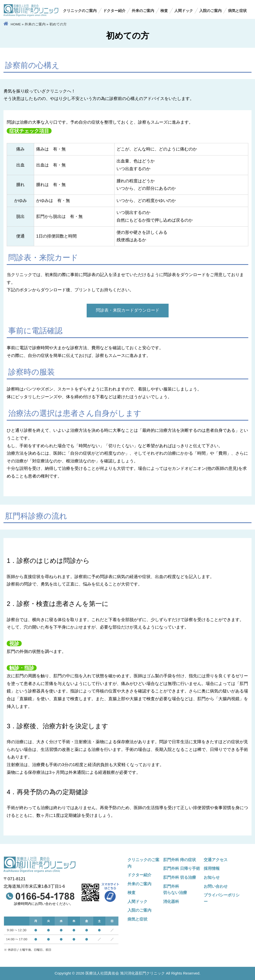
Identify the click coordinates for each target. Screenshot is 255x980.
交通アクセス (216, 860)
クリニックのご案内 (80, 11)
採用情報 (212, 868)
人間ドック (184, 11)
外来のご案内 (143, 11)
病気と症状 (237, 11)
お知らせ (212, 877)
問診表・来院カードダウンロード (128, 310)
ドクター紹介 (114, 11)
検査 (164, 11)
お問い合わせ (216, 886)
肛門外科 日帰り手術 (182, 868)
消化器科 (171, 901)
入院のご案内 (210, 11)
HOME (16, 24)
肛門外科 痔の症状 (180, 860)
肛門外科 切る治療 (180, 877)
